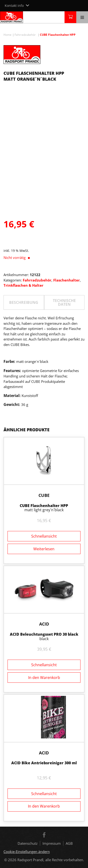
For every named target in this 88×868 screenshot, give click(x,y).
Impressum (52, 843)
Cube (44, 495)
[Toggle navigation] (82, 17)
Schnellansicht (44, 536)
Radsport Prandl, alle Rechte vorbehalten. (51, 860)
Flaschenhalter (67, 280)
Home (8, 35)
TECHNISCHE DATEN (64, 302)
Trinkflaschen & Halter (23, 285)
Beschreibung (24, 302)
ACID (44, 624)
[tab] (24, 302)
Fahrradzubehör (25, 35)
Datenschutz (28, 843)
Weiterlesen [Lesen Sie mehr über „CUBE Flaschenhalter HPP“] (44, 549)
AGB (69, 843)
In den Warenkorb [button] (44, 678)
